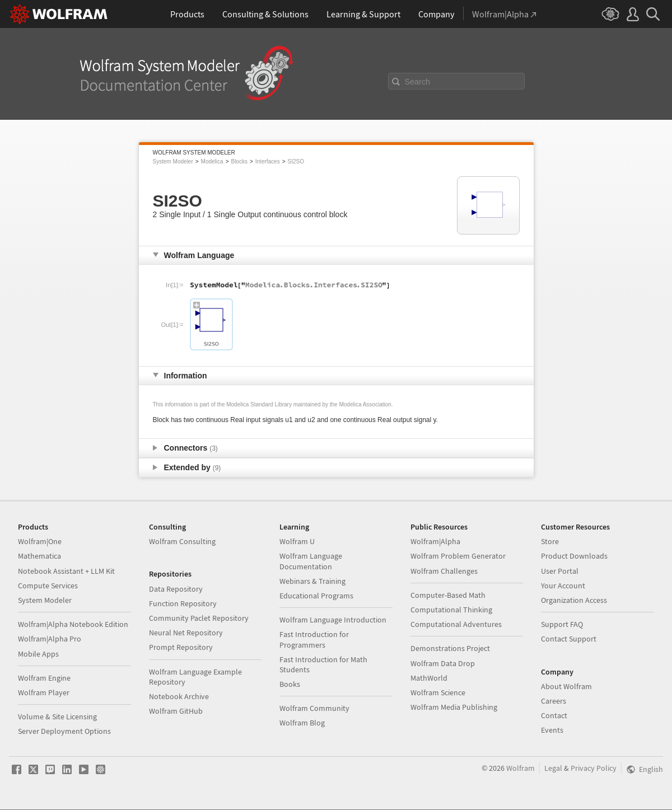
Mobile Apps (38, 654)
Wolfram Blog (302, 723)
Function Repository (183, 603)
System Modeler (173, 161)
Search (418, 82)
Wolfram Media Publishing (454, 707)
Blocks (239, 161)
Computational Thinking (451, 610)
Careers (554, 701)
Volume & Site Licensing (57, 717)
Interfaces (268, 161)
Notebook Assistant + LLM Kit (66, 571)
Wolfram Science (438, 692)
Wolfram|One (40, 541)
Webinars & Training (312, 581)
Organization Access (574, 600)
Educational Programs (316, 596)
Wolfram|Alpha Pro (50, 639)
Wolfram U (297, 541)
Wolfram (521, 768)
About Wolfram (566, 686)
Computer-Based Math (448, 595)
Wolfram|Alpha (435, 541)
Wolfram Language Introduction (333, 620)
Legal (553, 768)
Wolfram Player (44, 692)
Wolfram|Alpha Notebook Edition (73, 624)
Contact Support (569, 639)
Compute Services (48, 586)
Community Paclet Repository (199, 618)
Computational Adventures (456, 624)
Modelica (212, 161)
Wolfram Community (314, 708)
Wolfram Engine (44, 678)
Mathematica (39, 556)
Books (290, 684)
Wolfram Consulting (182, 541)
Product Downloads (574, 556)
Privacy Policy (594, 768)
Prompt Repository (181, 647)
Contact (554, 715)
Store (550, 541)
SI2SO (296, 161)
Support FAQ (562, 624)
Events (552, 730)
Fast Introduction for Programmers (314, 639)
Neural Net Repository (186, 633)
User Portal (560, 571)
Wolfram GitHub (176, 711)
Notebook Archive (179, 696)
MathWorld (429, 678)
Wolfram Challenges (444, 571)
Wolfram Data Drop (443, 663)
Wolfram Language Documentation (311, 561)
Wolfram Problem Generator (458, 556)
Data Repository (176, 589)
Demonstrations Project (450, 648)
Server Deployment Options (64, 731)
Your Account (563, 586)
